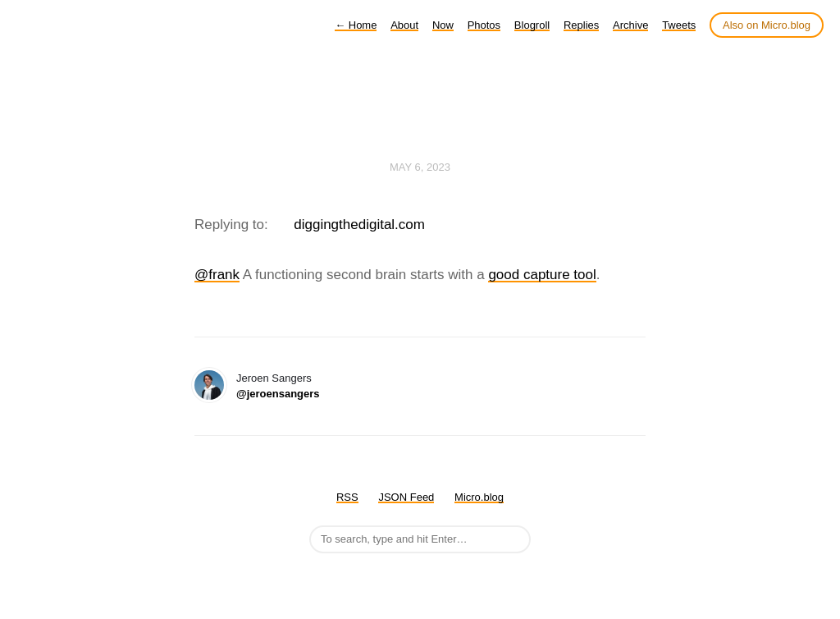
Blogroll (532, 25)
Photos (484, 25)
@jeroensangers (278, 394)
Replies (581, 25)
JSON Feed (406, 497)
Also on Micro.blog (767, 25)
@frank (217, 275)
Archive (630, 25)
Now (443, 25)
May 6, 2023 (420, 167)
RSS (347, 497)
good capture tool (542, 275)
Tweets (679, 25)
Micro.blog (479, 497)
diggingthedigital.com (359, 225)
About (404, 25)
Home (356, 25)
